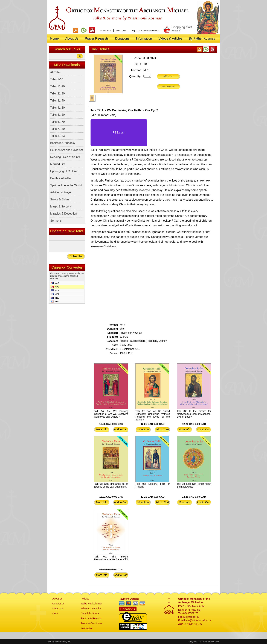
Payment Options (129, 599)
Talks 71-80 (57, 129)
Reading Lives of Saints (65, 157)
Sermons (56, 221)
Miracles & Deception (64, 214)
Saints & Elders (60, 199)
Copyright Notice (90, 613)
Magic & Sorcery (61, 207)
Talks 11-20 (57, 86)
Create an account (150, 31)
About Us (57, 599)
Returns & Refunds (91, 618)
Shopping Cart (182, 29)
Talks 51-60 (57, 115)
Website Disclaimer (91, 604)
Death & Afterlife (60, 178)
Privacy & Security (91, 609)
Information (87, 628)
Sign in (135, 31)
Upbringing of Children (64, 171)
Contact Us (58, 604)
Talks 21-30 (57, 94)
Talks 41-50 (57, 108)
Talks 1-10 (57, 79)
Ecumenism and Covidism (67, 150)
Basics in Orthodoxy (63, 143)
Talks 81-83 (57, 136)
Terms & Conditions (91, 623)
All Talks (55, 72)
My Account (105, 31)
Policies (85, 599)
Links (55, 613)
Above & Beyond (63, 642)
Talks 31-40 (57, 101)
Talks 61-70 (57, 122)
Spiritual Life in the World (66, 185)
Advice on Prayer (61, 192)
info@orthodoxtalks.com (199, 620)
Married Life (58, 164)
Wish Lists (121, 31)
